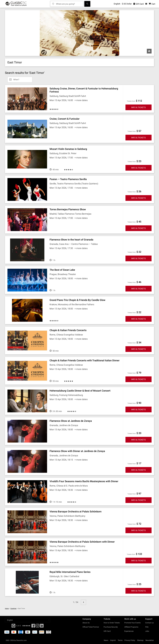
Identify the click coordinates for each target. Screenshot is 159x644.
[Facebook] (13, 625)
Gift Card (107, 631)
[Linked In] (42, 626)
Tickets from (131, 101)
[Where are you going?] (69, 3)
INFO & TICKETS (139, 107)
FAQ (147, 627)
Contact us (149, 623)
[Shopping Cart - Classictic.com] (152, 4)
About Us (86, 623)
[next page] (83, 602)
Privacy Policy (130, 640)
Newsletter (150, 640)
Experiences (129, 631)
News (106, 640)
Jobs (147, 631)
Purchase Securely (111, 627)
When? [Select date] (16, 79)
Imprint (113, 640)
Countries (13, 609)
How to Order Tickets (112, 623)
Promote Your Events (132, 623)
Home (7, 609)
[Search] (87, 4)
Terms (120, 640)
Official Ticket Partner (91, 627)
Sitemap (140, 640)
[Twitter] (38, 626)
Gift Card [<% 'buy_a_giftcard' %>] (138, 4)
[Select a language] (28, 620)
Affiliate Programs (131, 627)
